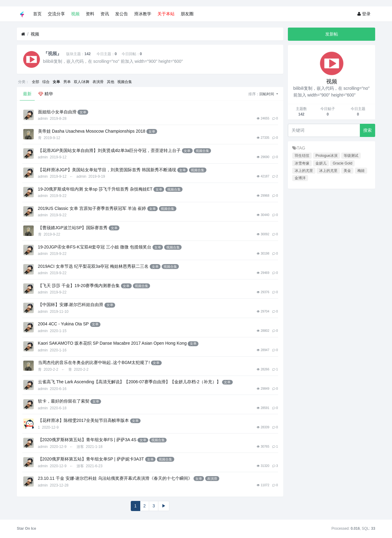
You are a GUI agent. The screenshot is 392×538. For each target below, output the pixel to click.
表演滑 (98, 82)
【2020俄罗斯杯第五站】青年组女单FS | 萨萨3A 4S (87, 440)
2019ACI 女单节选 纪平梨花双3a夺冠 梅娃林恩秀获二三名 (93, 266)
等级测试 (351, 156)
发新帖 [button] (332, 34)
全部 (36, 82)
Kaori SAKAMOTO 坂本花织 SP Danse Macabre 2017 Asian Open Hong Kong (112, 343)
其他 (111, 82)
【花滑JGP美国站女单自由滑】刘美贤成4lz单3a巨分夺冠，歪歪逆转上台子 (109, 150)
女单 (56, 82)
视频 (75, 14)
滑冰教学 (143, 14)
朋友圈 (187, 14)
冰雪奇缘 (302, 163)
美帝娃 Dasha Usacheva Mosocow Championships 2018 (92, 131)
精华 (46, 94)
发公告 (122, 14)
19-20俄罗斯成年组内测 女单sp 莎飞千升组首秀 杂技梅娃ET (95, 189)
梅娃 (361, 171)
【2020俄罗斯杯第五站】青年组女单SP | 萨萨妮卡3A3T (91, 459)
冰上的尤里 (304, 171)
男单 (67, 82)
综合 (46, 82)
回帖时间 (267, 94)
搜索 (367, 130)
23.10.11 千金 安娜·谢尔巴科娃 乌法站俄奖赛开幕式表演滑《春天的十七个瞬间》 (115, 478)
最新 (27, 94)
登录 (364, 14)
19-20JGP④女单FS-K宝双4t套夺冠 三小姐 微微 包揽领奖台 (95, 247)
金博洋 (300, 178)
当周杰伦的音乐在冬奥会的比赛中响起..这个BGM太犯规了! (94, 362)
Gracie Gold (342, 163)
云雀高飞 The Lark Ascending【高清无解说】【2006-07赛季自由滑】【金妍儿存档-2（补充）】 (129, 382)
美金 (347, 171)
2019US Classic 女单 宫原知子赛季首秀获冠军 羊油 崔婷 (92, 208)
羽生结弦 (302, 156)
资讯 (105, 14)
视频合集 (125, 82)
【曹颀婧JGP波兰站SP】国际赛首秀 (73, 228)
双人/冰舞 (82, 82)
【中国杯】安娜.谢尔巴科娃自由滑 (71, 305)
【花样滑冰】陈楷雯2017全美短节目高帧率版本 (83, 420)
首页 (37, 14)
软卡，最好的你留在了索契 (64, 401)
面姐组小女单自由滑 (57, 112)
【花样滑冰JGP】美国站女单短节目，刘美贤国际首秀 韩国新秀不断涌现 (107, 170)
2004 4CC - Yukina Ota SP (63, 324)
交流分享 (56, 14)
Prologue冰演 (326, 156)
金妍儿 (321, 163)
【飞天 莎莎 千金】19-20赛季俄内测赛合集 (79, 286)
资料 (90, 14)
